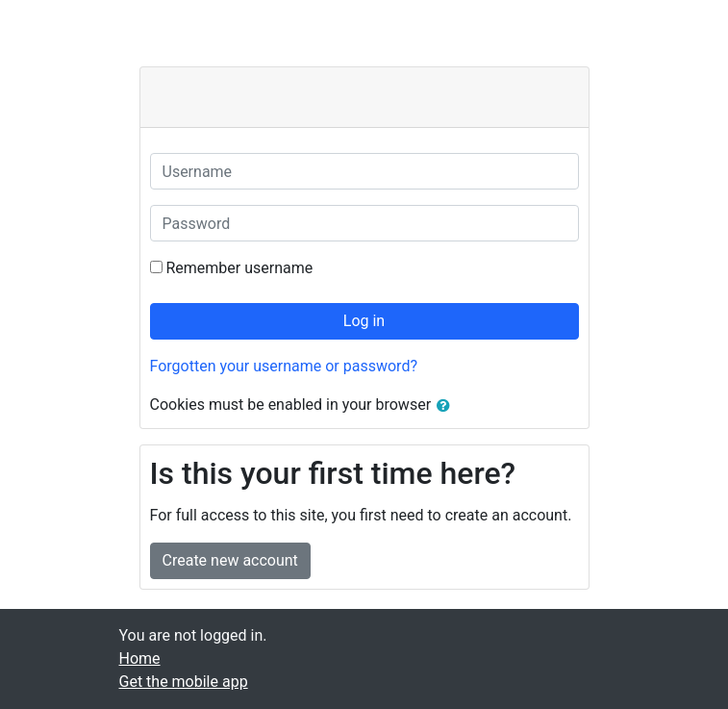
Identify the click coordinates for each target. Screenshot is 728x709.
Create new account (230, 560)
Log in (364, 321)
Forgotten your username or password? (284, 366)
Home (140, 658)
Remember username (239, 268)
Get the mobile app (184, 682)
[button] (447, 406)
